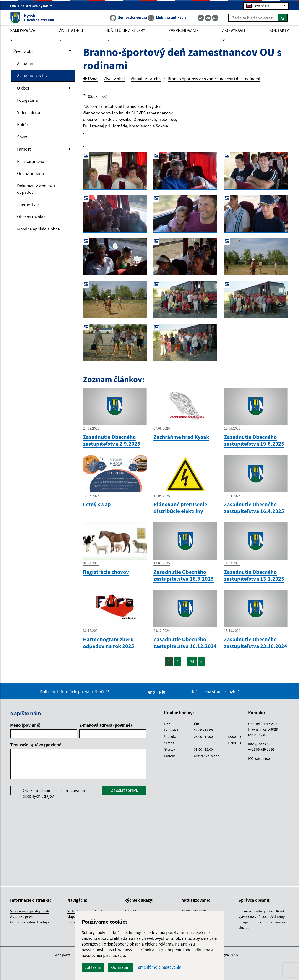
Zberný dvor (28, 204)
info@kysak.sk (259, 744)
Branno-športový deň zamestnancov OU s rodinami (214, 79)
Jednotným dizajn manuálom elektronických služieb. (264, 922)
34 (192, 662)
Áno (152, 692)
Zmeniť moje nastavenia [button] (160, 967)
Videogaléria (29, 112)
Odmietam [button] (121, 967)
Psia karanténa (31, 161)
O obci (23, 88)
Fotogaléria (27, 100)
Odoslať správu (124, 790)
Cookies (73, 922)
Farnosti (24, 149)
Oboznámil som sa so (55, 793)
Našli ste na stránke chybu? (215, 692)
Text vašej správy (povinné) (37, 745)
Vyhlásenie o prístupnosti (30, 911)
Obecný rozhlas (31, 217)
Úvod (90, 79)
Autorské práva (22, 916)
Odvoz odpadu (31, 173)
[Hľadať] (283, 18)
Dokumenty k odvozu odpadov (36, 189)
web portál (63, 955)
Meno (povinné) (25, 725)
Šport (22, 137)
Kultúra (24, 124)
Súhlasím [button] (93, 967)
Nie (163, 692)
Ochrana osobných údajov (30, 922)
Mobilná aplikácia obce (38, 229)
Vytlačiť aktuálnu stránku (86, 911)
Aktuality (25, 64)
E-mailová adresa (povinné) (106, 725)
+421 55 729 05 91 (261, 749)
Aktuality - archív (32, 76)
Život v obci (24, 51)
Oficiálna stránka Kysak (31, 6)
